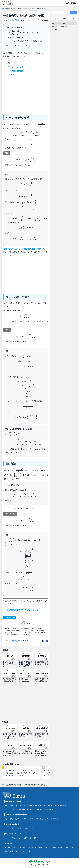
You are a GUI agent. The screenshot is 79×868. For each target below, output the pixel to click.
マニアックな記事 (10, 809)
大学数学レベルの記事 (26, 809)
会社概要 (7, 848)
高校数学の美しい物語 (14, 8)
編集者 (15, 848)
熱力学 (17, 819)
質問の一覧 (27, 838)
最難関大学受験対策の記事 (37, 806)
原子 (32, 819)
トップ (67, 3)
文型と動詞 (19, 828)
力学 (6, 819)
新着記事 (74, 3)
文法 (6, 828)
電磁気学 (25, 819)
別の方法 (11, 74)
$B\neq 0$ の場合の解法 (60, 27)
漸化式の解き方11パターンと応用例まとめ (22, 610)
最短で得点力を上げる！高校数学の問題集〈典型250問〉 (25, 249)
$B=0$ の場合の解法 (59, 23)
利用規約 (22, 848)
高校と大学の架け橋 (52, 819)
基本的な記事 (9, 806)
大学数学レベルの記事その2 (44, 809)
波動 (11, 819)
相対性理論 (39, 819)
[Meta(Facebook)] (47, 641)
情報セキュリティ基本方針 (53, 848)
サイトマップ (20, 851)
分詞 (32, 828)
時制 (26, 828)
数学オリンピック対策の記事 (57, 806)
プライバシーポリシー (35, 848)
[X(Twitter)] (43, 641)
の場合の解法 (15, 67)
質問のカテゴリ (16, 838)
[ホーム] (3, 8)
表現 (11, 828)
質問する (36, 838)
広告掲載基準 (69, 848)
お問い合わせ (31, 851)
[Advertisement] (26, 96)
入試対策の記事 (21, 806)
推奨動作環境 (9, 851)
